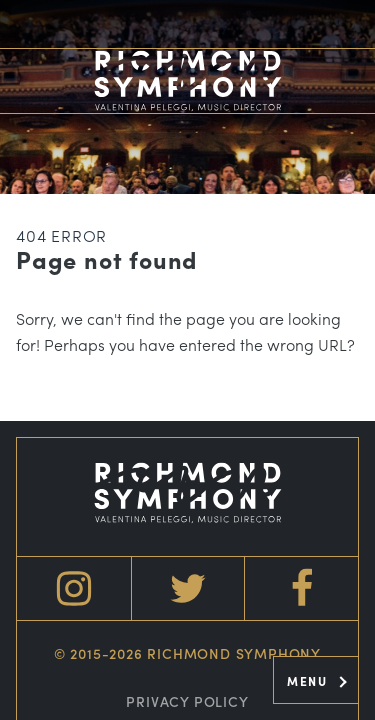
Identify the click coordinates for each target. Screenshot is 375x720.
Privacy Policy (187, 701)
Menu (316, 681)
